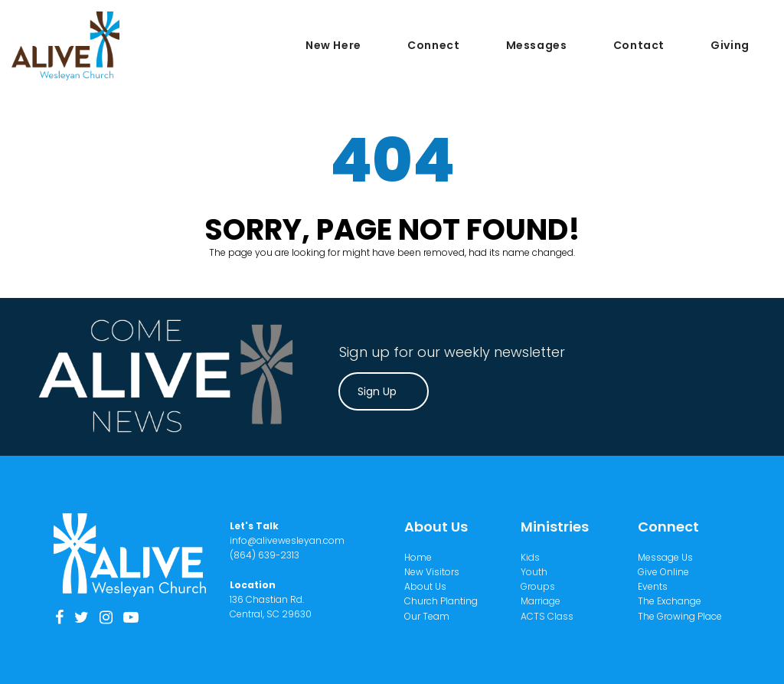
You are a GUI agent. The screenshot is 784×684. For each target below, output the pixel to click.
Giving (730, 45)
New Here (333, 45)
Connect (433, 45)
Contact (639, 45)
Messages (537, 45)
